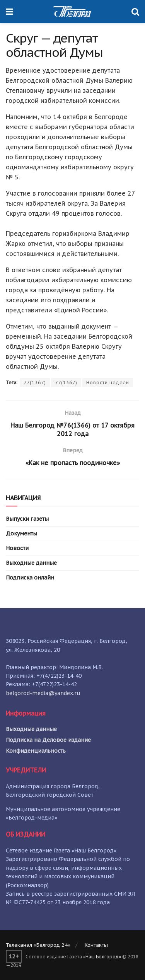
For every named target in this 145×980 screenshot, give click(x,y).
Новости (17, 548)
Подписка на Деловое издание (48, 740)
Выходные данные (31, 563)
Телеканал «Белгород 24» (38, 945)
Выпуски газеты (27, 519)
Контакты (96, 945)
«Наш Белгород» (102, 957)
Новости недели (108, 383)
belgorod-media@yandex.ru (43, 693)
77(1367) (35, 383)
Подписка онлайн (30, 578)
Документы (21, 533)
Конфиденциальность (36, 751)
